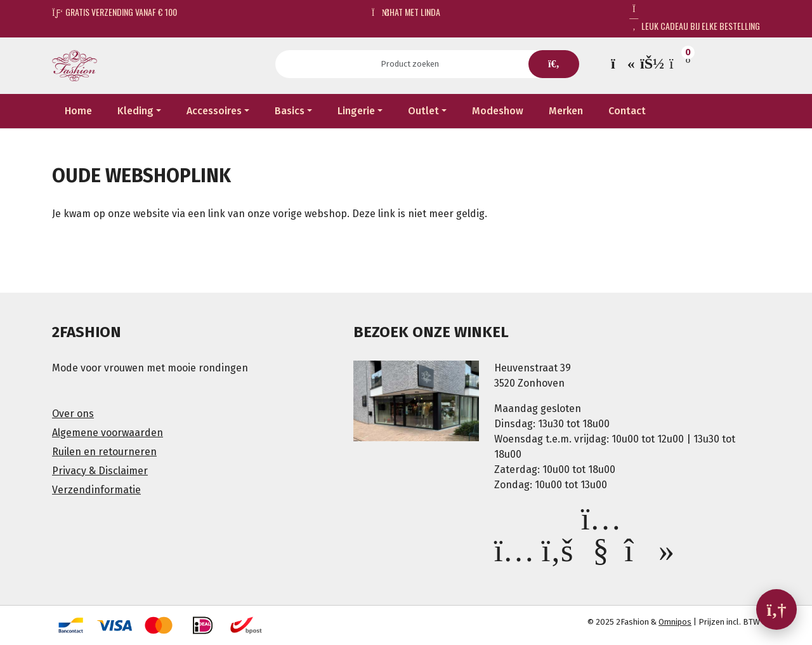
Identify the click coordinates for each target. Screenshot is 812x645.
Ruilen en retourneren (104, 452)
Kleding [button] (135, 111)
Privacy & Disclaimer (100, 471)
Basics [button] (290, 111)
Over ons (73, 414)
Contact (627, 111)
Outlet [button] (423, 111)
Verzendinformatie (96, 490)
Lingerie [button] (356, 111)
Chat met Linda (406, 12)
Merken (566, 111)
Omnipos (675, 622)
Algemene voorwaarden (108, 433)
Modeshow (498, 111)
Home (78, 111)
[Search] (414, 64)
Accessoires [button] (214, 111)
